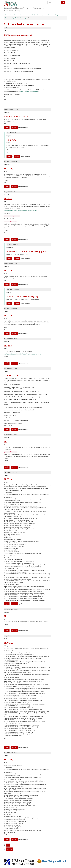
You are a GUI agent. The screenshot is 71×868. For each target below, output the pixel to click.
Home (7, 15)
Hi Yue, (8, 346)
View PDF (9, 849)
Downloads (14, 15)
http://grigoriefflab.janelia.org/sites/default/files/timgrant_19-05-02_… (23, 354)
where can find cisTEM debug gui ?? (27, 251)
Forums (51, 15)
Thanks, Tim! (12, 375)
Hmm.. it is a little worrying (22, 296)
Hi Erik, (11, 140)
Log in (57, 15)
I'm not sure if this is (16, 116)
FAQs (34, 15)
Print (8, 845)
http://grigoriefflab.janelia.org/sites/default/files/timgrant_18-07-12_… (23, 211)
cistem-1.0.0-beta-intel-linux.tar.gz (29, 92)
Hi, (6, 442)
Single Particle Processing (19, 18)
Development (42, 15)
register (14, 128)
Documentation (25, 15)
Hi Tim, (8, 168)
